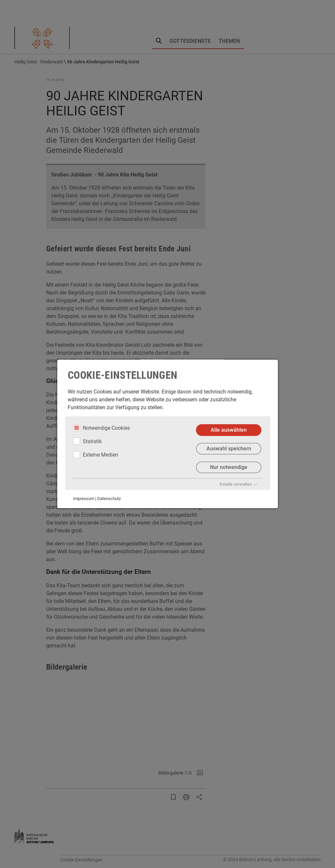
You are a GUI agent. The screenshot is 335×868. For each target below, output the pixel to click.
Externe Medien (96, 455)
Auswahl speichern (229, 449)
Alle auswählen (229, 430)
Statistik (87, 441)
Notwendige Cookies (101, 428)
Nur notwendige (229, 467)
